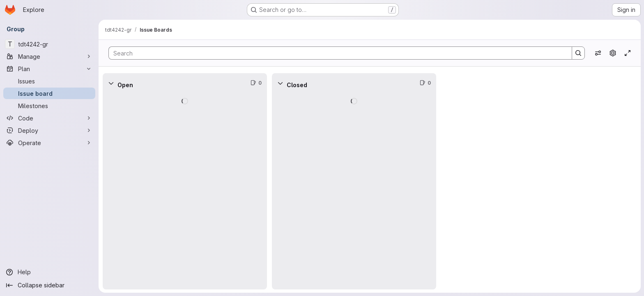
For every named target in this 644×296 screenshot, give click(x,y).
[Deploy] (49, 130)
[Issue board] (49, 93)
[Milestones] (49, 106)
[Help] (49, 272)
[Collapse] (111, 83)
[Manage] (49, 56)
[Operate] (49, 143)
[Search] (336, 53)
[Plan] (49, 69)
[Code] (49, 118)
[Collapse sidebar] (49, 285)
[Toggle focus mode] (628, 53)
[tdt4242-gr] (49, 44)
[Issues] (49, 81)
